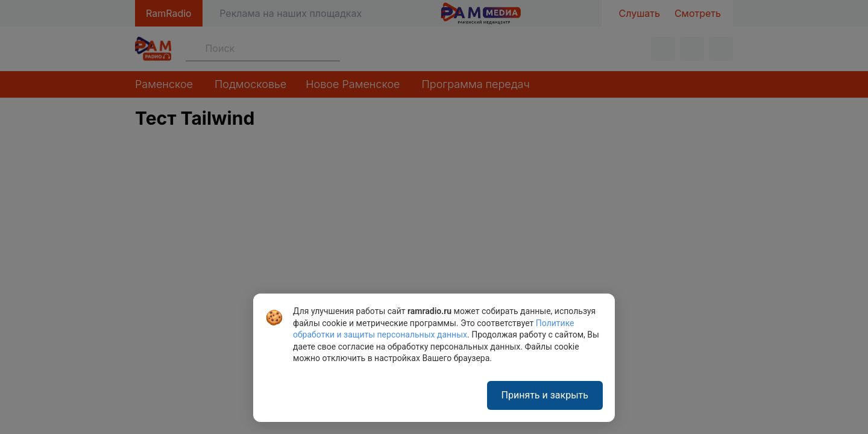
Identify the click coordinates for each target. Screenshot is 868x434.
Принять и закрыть (545, 395)
